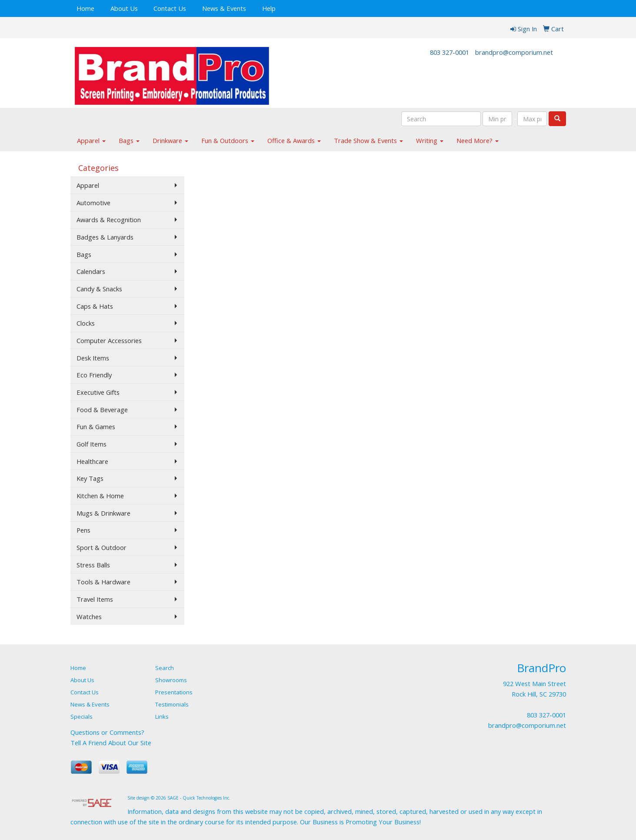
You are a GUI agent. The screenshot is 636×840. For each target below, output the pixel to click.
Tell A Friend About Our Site (111, 743)
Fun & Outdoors (228, 140)
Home (85, 8)
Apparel (91, 140)
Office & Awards (294, 140)
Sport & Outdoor (102, 547)
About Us (124, 8)
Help (269, 8)
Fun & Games (96, 427)
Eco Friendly (94, 375)
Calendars (91, 271)
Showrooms (171, 680)
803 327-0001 (450, 52)
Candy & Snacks (99, 289)
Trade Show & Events (368, 140)
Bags (129, 140)
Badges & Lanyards (105, 237)
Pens (83, 530)
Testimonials (172, 704)
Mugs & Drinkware (103, 513)
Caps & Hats (95, 306)
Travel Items (95, 599)
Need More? (478, 140)
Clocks (86, 323)
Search (165, 668)
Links (162, 717)
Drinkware (170, 140)
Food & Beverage (102, 410)
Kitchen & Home (100, 496)
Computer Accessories (109, 340)
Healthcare (92, 461)
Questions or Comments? (107, 732)
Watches (89, 617)
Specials (82, 717)
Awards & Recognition (109, 220)
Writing (430, 140)
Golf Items (92, 444)
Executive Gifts (98, 392)
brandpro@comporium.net (514, 52)
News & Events (224, 8)
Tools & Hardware (103, 582)
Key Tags (90, 478)
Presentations (174, 692)
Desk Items (93, 358)
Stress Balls (93, 565)
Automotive (93, 203)
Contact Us (170, 8)
